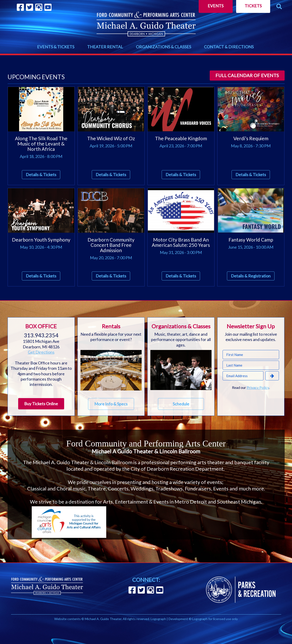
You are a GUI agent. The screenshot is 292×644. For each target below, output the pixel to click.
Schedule (181, 404)
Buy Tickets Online (41, 404)
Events (216, 6)
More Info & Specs (111, 404)
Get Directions (41, 352)
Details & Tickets (41, 175)
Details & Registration (251, 276)
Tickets (253, 6)
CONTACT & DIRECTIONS (229, 47)
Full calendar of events (247, 75)
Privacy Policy (258, 387)
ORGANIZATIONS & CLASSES (163, 47)
